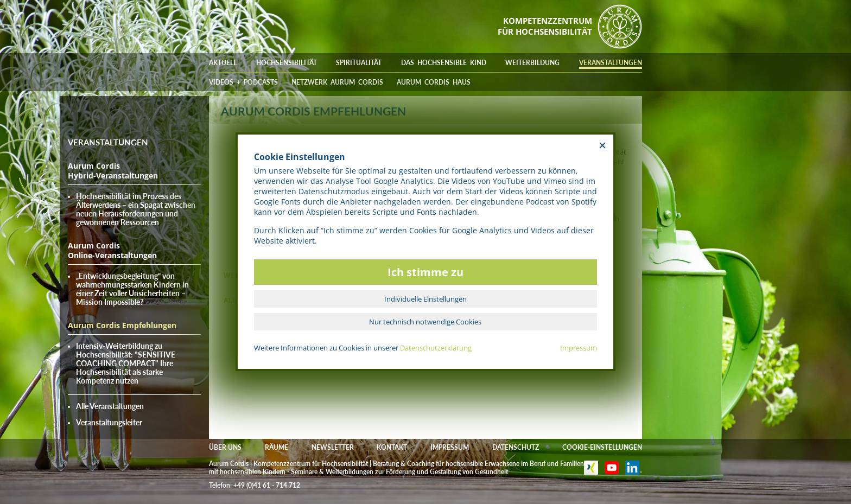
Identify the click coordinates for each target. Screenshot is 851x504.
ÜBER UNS (225, 447)
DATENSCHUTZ (516, 447)
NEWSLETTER (333, 447)
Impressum (579, 348)
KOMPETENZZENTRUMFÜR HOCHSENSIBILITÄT (545, 26)
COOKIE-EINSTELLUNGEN (602, 447)
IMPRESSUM (450, 447)
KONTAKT (392, 447)
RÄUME (277, 447)
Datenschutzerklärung (436, 348)
